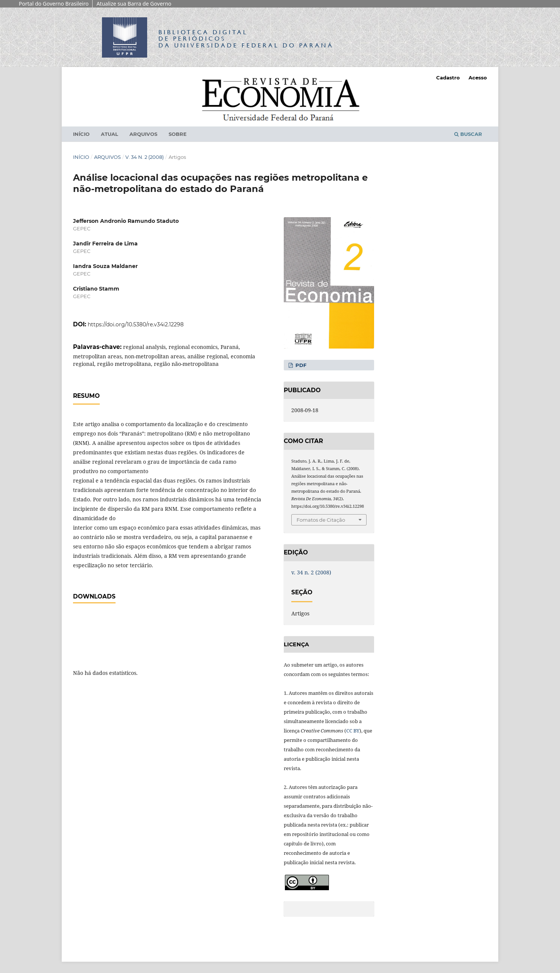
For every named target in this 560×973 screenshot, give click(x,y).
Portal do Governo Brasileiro (54, 4)
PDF (300, 365)
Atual (110, 134)
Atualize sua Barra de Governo (134, 4)
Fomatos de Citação (321, 520)
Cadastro (448, 78)
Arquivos (143, 134)
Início (81, 134)
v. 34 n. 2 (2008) (145, 157)
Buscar (468, 134)
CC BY (353, 731)
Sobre (178, 134)
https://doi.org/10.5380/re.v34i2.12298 (136, 324)
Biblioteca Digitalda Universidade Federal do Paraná (246, 39)
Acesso (478, 78)
